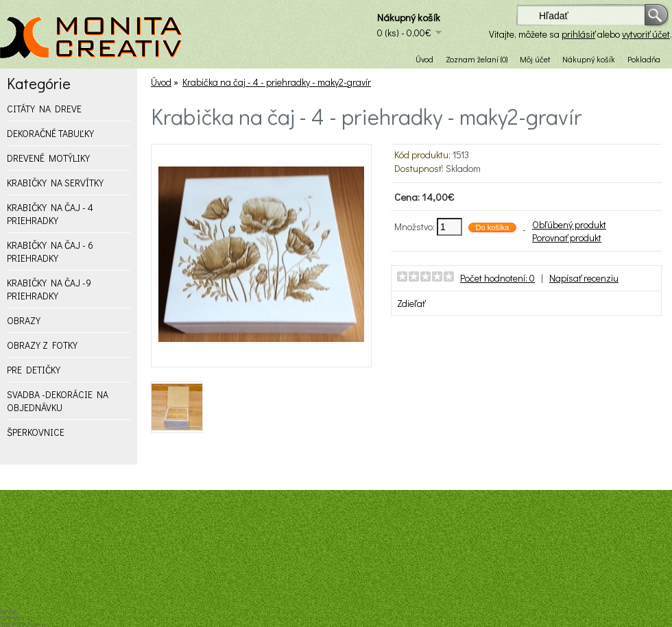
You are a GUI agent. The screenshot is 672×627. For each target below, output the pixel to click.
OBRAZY (24, 320)
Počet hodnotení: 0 (497, 278)
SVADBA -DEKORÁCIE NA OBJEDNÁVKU (58, 401)
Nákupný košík (589, 59)
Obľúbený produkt (569, 224)
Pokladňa (644, 59)
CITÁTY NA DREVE (44, 109)
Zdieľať (411, 303)
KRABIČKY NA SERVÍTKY (55, 183)
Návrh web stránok (23, 624)
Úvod (424, 59)
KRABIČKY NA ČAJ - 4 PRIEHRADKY (50, 214)
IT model (11, 618)
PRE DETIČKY (34, 370)
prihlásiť (578, 34)
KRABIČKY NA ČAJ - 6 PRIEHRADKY (50, 251)
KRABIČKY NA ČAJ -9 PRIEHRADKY (49, 289)
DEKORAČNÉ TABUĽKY (50, 133)
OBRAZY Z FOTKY (42, 345)
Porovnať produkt (567, 237)
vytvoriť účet (646, 34)
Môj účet (535, 59)
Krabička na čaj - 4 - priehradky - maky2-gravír (277, 82)
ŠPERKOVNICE (36, 432)
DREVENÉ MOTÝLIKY (48, 158)
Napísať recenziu (584, 278)
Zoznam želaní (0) (477, 59)
